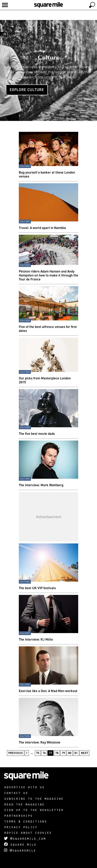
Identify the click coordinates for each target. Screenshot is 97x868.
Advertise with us (24, 787)
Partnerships (18, 815)
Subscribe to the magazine (34, 798)
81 (76, 753)
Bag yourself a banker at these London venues (47, 174)
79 (63, 753)
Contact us (16, 793)
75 (38, 753)
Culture (48, 57)
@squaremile (20, 850)
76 (44, 753)
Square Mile (20, 844)
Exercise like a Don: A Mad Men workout (48, 691)
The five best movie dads (37, 434)
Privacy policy (21, 827)
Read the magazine (24, 804)
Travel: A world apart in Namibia (42, 228)
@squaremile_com (25, 838)
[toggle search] (92, 5)
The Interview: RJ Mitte (36, 639)
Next (85, 753)
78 (57, 753)
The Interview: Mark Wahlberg (41, 485)
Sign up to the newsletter (34, 810)
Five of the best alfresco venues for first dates (48, 329)
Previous (16, 753)
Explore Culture (27, 90)
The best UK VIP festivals (37, 588)
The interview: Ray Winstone (40, 742)
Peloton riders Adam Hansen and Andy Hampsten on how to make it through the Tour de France (48, 275)
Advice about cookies (28, 832)
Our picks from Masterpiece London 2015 (45, 380)
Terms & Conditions (25, 821)
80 (70, 753)
